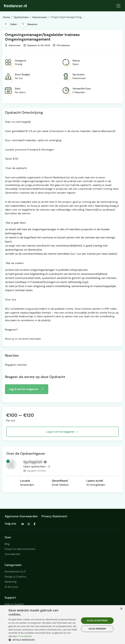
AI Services (11, 587)
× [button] (121, 609)
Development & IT (15, 572)
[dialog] (62, 625)
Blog (7, 544)
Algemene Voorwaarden (21, 516)
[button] (6, 24)
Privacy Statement (54, 516)
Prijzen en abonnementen (20, 549)
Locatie (25, 481)
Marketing (11, 582)
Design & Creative (15, 577)
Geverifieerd (60, 481)
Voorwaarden (12, 554)
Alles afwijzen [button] (97, 629)
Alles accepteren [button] (97, 621)
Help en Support (14, 604)
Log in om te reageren (26, 389)
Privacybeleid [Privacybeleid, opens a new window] (25, 636)
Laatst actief (95, 481)
